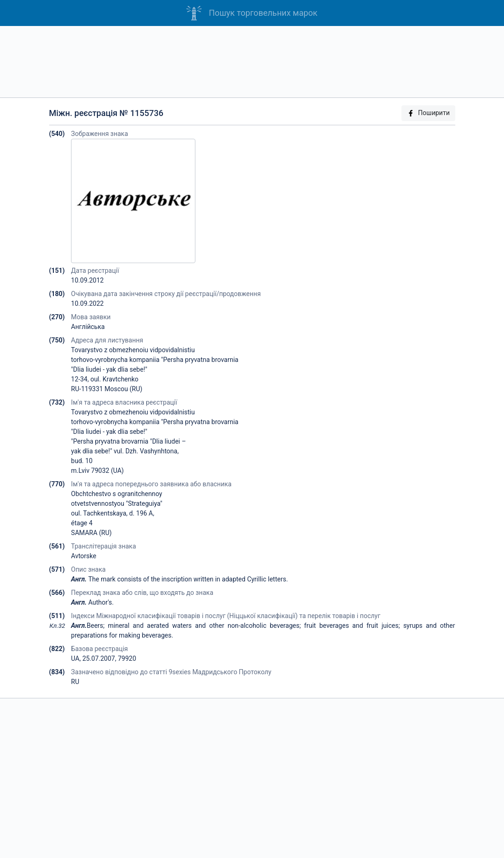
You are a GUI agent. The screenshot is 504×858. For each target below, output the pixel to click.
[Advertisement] (252, 62)
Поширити (428, 113)
